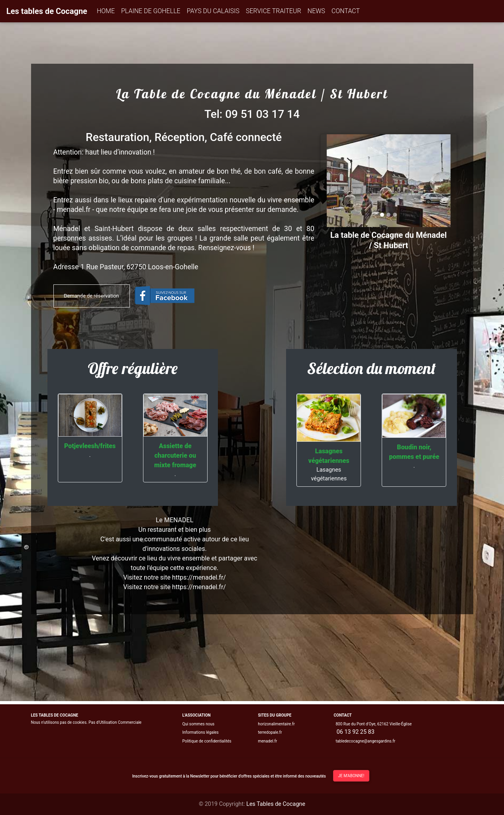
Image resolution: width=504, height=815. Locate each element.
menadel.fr (268, 741)
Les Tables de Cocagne (276, 804)
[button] (336, 181)
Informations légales (201, 732)
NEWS (316, 11)
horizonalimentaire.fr (277, 724)
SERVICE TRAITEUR (274, 11)
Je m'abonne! (351, 776)
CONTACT (346, 11)
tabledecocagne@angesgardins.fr (365, 741)
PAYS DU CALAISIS (213, 11)
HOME (106, 11)
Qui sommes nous (199, 724)
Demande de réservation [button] (91, 296)
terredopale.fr (270, 732)
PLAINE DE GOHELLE (151, 11)
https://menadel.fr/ (199, 587)
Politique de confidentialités (207, 741)
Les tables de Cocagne (47, 11)
